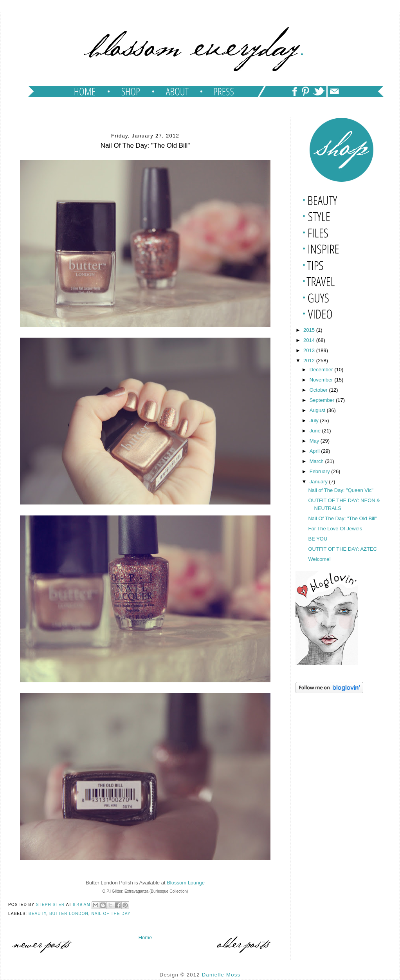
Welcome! (319, 559)
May (315, 441)
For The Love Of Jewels (335, 529)
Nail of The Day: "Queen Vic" (341, 490)
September (323, 400)
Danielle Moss (221, 975)
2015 (310, 330)
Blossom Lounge (186, 883)
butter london (69, 914)
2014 (310, 340)
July (315, 420)
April (315, 451)
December (322, 370)
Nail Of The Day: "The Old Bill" (342, 518)
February (321, 471)
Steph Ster (51, 905)
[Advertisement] (335, 735)
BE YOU (318, 539)
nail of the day (111, 914)
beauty (37, 914)
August (318, 410)
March (317, 461)
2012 (310, 361)
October (319, 390)
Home (145, 938)
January (319, 482)
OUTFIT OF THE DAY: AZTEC (342, 549)
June (316, 431)
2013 (310, 350)
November (322, 380)
